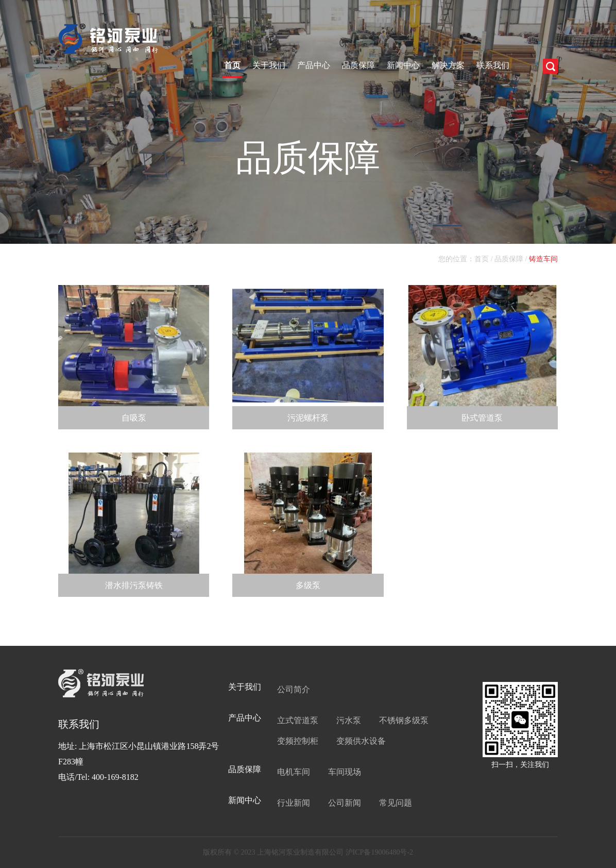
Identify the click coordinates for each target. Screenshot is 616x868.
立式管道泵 (298, 720)
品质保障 (358, 65)
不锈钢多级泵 (404, 720)
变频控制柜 (298, 741)
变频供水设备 (361, 741)
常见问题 (396, 803)
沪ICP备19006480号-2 (379, 852)
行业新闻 (294, 803)
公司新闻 (345, 803)
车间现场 (345, 772)
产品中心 (314, 65)
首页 (232, 65)
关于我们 (269, 65)
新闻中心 (403, 65)
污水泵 (349, 720)
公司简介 (294, 689)
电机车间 (294, 772)
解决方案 (448, 65)
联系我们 (493, 65)
